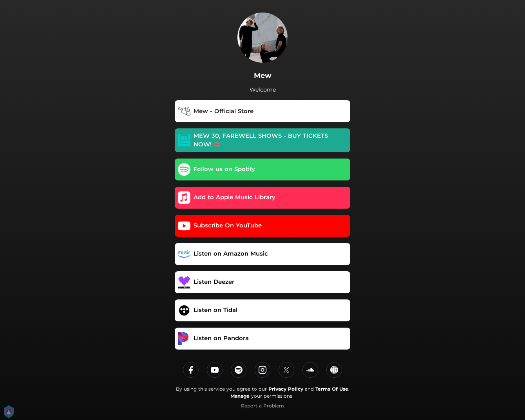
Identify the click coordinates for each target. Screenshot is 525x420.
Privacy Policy (286, 389)
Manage (240, 396)
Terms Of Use (332, 389)
